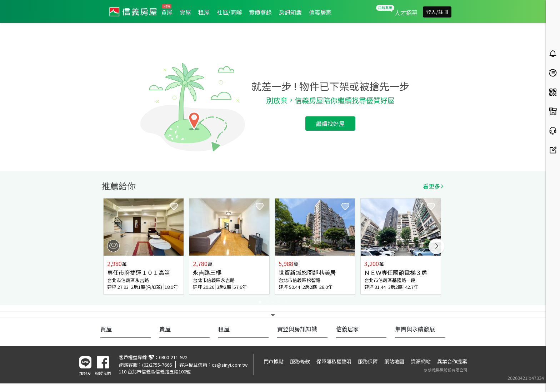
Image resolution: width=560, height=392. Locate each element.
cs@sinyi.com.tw (230, 365)
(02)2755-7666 (157, 365)
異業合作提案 (452, 361)
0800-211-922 (173, 357)
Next (436, 246)
